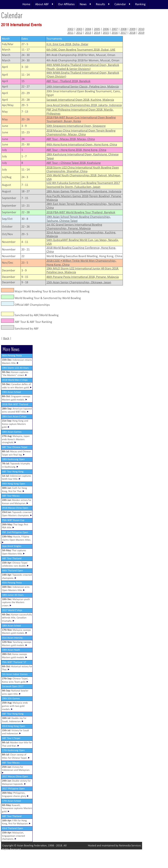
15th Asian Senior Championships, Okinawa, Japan (79, 283)
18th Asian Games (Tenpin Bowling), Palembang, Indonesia (84, 192)
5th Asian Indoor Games (15, 674)
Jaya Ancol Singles (12, 546)
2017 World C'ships (12, 610)
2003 (79, 29)
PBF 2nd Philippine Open (15, 532)
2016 (115, 33)
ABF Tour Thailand (12, 559)
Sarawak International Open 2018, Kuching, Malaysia (80, 100)
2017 (124, 33)
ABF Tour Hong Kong (13, 472)
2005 (97, 29)
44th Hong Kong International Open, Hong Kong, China (82, 145)
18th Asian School (12, 626)
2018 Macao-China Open (15, 508)
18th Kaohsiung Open (13, 459)
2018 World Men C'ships (15, 380)
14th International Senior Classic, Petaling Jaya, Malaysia (83, 87)
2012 (79, 33)
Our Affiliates (66, 4)
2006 (106, 29)
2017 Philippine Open (13, 789)
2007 (115, 29)
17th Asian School (12, 801)
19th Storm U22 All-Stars (15, 368)
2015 (106, 33)
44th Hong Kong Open (14, 484)
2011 (70, 33)
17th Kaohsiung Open (13, 750)
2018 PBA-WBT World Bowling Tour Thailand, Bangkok (81, 213)
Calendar (122, 4)
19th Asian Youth (11, 650)
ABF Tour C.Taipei (11, 738)
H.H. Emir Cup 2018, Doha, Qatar (67, 44)
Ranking (140, 4)
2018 (132, 33)
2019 (141, 33)
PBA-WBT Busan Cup (13, 520)
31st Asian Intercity (12, 638)
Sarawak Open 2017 (13, 686)
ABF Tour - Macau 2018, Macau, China (71, 139)
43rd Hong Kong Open (14, 726)
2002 (70, 29)
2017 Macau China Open (15, 777)
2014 (97, 33)
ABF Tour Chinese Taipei (15, 447)
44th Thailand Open (13, 571)
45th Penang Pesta (12, 583)
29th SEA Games (11, 699)
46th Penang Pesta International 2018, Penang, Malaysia (83, 277)
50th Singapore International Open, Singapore (76, 126)
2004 (88, 29)
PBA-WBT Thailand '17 (14, 662)
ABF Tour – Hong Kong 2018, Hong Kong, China (76, 150)
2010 (141, 29)
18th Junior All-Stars (13, 595)
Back (6, 338)
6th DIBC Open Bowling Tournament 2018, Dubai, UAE (81, 50)
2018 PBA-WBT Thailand (15, 405)
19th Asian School (12, 392)
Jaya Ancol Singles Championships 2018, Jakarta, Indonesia (84, 105)
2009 (132, 29)
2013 (88, 33)
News (85, 4)
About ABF (44, 4)
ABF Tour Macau (11, 496)
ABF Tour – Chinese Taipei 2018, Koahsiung (74, 163)
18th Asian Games (12, 432)
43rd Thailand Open (13, 828)
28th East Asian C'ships (14, 417)
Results (103, 4)
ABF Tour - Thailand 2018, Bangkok (68, 81)
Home (26, 4)
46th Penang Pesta (12, 356)
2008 (124, 29)
